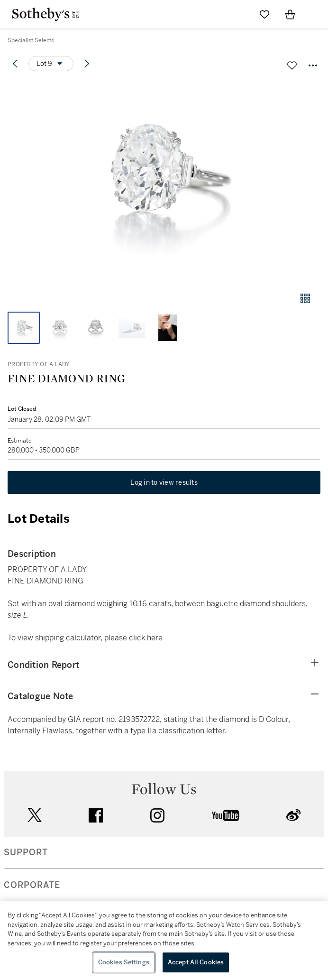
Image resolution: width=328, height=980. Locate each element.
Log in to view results (164, 482)
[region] (164, 941)
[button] (164, 182)
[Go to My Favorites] (264, 14)
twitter (35, 815)
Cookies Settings (124, 962)
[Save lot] (292, 65)
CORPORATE (32, 885)
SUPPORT (26, 852)
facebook (96, 815)
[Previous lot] (15, 64)
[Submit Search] (239, 14)
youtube (226, 815)
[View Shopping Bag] (290, 14)
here (155, 638)
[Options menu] (51, 64)
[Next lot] (87, 64)
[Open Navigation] (316, 14)
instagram (157, 815)
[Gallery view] (305, 298)
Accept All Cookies (196, 962)
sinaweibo (293, 815)
